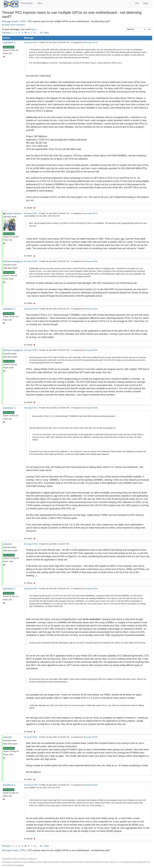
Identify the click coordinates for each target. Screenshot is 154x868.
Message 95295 (91, 737)
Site (40, 3)
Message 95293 (91, 589)
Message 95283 (91, 309)
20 (41, 33)
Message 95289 (91, 350)
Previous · (7, 33)
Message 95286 (31, 309)
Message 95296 (31, 589)
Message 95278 (91, 42)
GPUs (23, 21)
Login (146, 3)
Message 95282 (31, 261)
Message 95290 (31, 350)
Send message (9, 47)
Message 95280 (31, 42)
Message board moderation (13, 25)
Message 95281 (31, 213)
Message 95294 (31, 544)
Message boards (10, 21)
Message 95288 (91, 408)
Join (137, 3)
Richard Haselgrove (13, 261)
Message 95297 (31, 737)
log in (34, 29)
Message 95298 (31, 785)
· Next (46, 33)
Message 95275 (91, 213)
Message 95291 (31, 408)
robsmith (7, 544)
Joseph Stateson (13, 213)
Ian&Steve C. (9, 42)
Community (27, 3)
